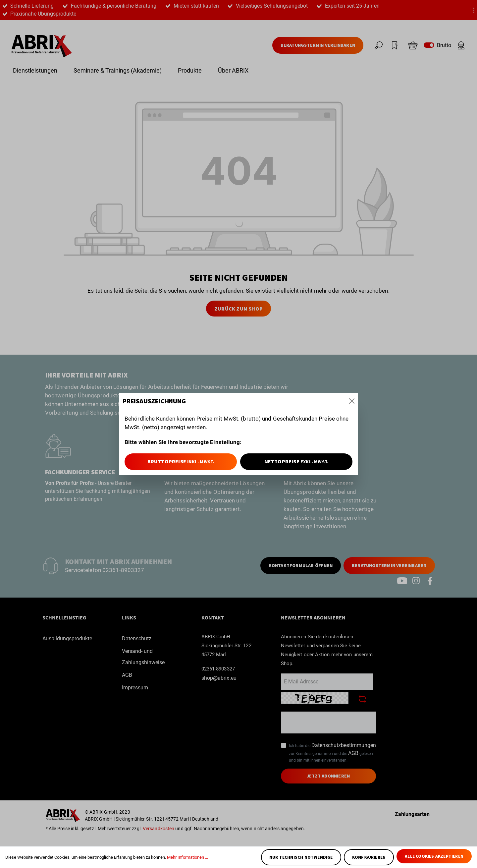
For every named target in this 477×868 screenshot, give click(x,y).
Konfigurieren (369, 857)
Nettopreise (296, 461)
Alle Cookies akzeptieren (434, 856)
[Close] (352, 401)
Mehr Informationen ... (187, 857)
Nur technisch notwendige (301, 857)
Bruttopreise (181, 461)
